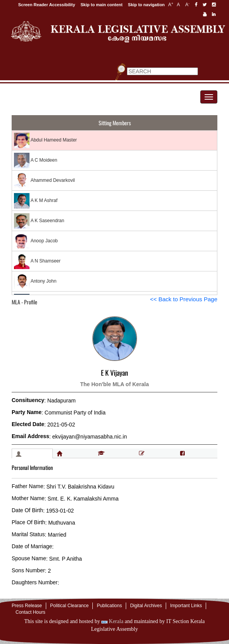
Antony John (35, 281)
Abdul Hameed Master (45, 140)
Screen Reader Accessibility (47, 5)
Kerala (112, 621)
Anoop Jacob (36, 241)
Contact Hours (30, 612)
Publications (109, 606)
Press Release (27, 606)
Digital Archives (146, 606)
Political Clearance (69, 606)
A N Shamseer (37, 261)
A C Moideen (36, 161)
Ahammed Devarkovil (44, 181)
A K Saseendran (39, 221)
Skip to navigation (147, 5)
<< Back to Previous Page (184, 299)
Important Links (186, 606)
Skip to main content (102, 5)
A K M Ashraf (36, 201)
